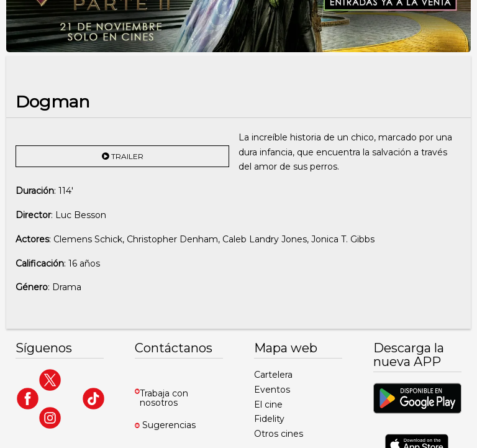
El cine (268, 405)
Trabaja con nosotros (164, 398)
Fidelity (269, 419)
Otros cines (279, 434)
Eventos (272, 390)
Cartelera (273, 375)
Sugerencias (169, 425)
